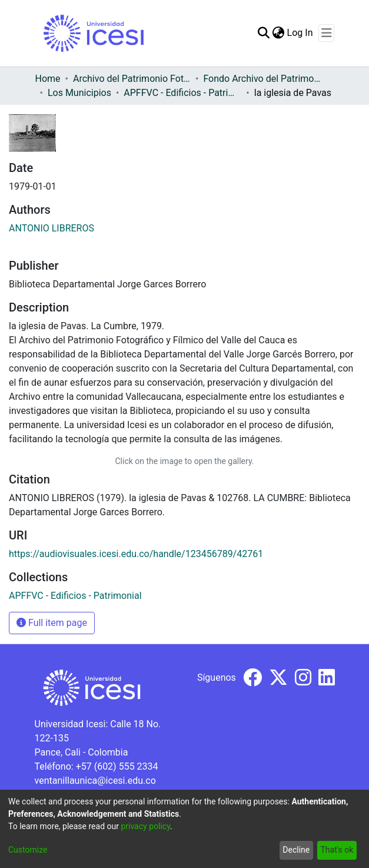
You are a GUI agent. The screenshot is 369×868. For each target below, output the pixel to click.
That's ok (337, 850)
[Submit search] (264, 33)
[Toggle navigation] (326, 33)
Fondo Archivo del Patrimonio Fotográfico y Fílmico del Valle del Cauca (262, 79)
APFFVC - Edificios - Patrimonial (182, 93)
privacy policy (145, 826)
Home (48, 79)
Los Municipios (79, 93)
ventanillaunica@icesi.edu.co (95, 781)
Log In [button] (301, 33)
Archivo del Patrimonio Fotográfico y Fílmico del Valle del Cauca (132, 79)
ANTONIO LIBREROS (51, 228)
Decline (296, 850)
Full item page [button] (52, 623)
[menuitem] (279, 33)
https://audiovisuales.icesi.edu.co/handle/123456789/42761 (136, 554)
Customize (28, 850)
